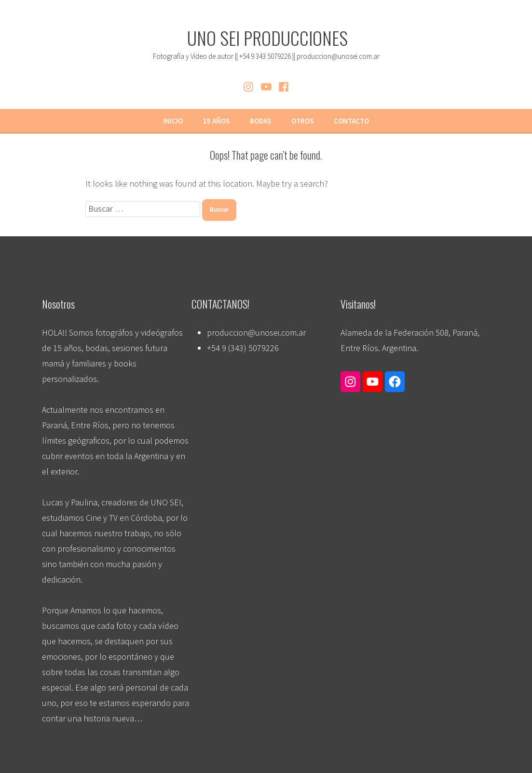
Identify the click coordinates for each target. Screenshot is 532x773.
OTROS (302, 121)
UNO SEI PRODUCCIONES (267, 38)
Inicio (173, 121)
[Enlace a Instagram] (350, 381)
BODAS (260, 121)
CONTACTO (351, 121)
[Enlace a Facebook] (395, 381)
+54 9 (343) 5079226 (243, 348)
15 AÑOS (216, 121)
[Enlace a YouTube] (373, 381)
